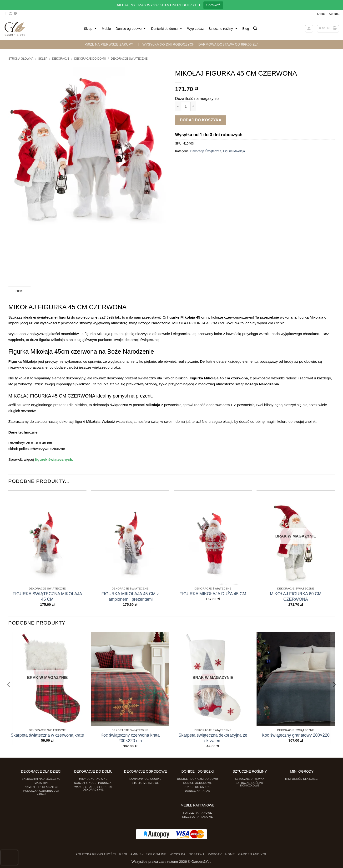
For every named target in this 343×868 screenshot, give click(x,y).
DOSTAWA (197, 854)
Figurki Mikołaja (234, 151)
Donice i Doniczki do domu (198, 779)
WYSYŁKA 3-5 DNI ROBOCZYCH (169, 44)
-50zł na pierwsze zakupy (109, 44)
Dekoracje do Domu (90, 59)
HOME (230, 854)
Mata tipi (41, 783)
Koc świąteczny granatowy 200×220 (296, 735)
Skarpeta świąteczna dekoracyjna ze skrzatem (213, 738)
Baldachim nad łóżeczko (41, 779)
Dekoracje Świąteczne (129, 59)
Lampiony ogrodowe (145, 779)
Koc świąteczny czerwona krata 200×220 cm (130, 738)
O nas (321, 14)
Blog (246, 29)
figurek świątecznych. (54, 459)
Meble (106, 29)
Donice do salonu (198, 787)
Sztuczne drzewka (250, 779)
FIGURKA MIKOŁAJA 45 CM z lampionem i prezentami (130, 596)
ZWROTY (215, 854)
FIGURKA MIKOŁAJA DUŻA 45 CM (213, 594)
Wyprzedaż (196, 29)
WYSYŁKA (178, 854)
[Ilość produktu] (186, 106)
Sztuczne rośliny (223, 29)
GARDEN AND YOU (253, 854)
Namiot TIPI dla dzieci (41, 787)
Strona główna (21, 59)
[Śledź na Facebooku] (6, 14)
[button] (255, 28)
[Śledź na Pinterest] (15, 14)
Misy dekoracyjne (93, 779)
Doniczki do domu (167, 29)
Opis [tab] (19, 291)
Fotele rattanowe (198, 813)
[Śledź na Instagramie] (10, 14)
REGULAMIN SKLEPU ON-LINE (143, 854)
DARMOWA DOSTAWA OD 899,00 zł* (228, 44)
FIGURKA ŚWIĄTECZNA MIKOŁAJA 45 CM (47, 596)
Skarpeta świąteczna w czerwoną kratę (47, 735)
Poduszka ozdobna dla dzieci (41, 792)
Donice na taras (198, 791)
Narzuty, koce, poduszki (93, 783)
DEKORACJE (61, 59)
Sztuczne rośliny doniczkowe (250, 784)
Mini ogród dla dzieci (302, 779)
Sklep (90, 29)
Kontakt (334, 14)
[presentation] (9, 858)
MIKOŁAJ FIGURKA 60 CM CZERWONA (296, 596)
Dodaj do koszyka (201, 120)
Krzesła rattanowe (198, 816)
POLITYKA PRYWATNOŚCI (96, 854)
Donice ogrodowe (131, 29)
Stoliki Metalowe (145, 783)
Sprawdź (213, 5)
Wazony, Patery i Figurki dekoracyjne (93, 788)
